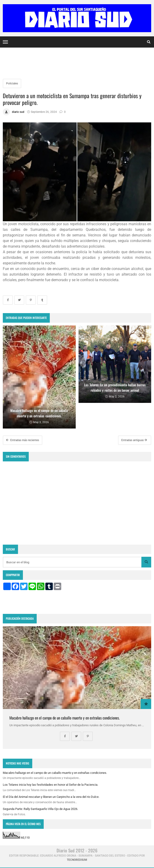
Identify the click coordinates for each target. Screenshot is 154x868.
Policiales (12, 83)
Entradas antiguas (134, 440)
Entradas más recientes (23, 440)
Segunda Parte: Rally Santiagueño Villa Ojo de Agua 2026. (40, 809)
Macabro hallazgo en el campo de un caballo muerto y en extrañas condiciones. (64, 718)
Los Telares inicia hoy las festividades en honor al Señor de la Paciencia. (50, 785)
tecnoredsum (77, 860)
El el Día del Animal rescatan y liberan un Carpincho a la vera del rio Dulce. (51, 797)
